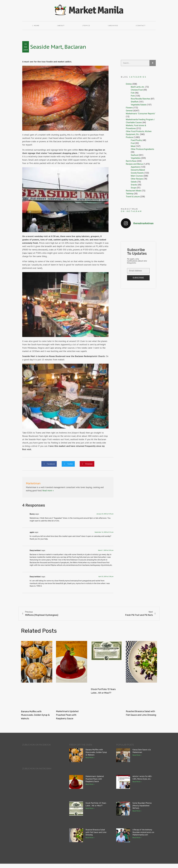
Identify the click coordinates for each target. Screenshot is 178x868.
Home (36, 26)
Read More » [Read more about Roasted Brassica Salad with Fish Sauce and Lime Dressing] (90, 838)
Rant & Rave (131, 161)
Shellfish (135, 102)
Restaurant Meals (134, 191)
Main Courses (137, 176)
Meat (133, 146)
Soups (134, 188)
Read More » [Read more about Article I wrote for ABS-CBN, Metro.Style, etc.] (137, 782)
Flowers (129, 108)
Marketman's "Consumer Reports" (141, 114)
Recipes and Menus (134, 164)
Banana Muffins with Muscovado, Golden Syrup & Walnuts (35, 715)
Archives (113, 26)
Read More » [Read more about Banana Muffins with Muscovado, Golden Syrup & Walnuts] (90, 758)
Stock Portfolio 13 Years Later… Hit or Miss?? (96, 804)
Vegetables (136, 158)
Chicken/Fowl (137, 90)
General (129, 111)
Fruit (133, 143)
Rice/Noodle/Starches (141, 99)
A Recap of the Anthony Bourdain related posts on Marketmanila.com (143, 832)
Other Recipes (137, 179)
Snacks (134, 185)
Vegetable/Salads (139, 105)
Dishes (129, 84)
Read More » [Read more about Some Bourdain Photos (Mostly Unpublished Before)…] (137, 811)
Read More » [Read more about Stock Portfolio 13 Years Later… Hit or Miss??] (90, 808)
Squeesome (118, 866)
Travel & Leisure (133, 197)
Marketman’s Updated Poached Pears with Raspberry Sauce (67, 715)
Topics (86, 26)
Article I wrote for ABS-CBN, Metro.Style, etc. (142, 778)
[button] (49, 464)
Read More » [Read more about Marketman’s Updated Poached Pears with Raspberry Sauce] (90, 784)
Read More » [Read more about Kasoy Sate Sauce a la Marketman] (137, 755)
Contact (141, 26)
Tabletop (130, 194)
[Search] (153, 63)
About (61, 26)
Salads (134, 182)
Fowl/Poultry (136, 140)
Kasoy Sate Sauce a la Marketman (142, 751)
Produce (129, 137)
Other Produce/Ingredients (142, 149)
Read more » (48, 491)
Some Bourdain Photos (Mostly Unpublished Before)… (142, 805)
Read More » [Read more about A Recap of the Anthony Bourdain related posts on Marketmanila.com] (137, 838)
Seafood (134, 155)
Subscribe (138, 278)
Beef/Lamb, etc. (138, 87)
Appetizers (135, 167)
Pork (133, 96)
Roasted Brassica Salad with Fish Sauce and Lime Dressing (96, 832)
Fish (133, 93)
